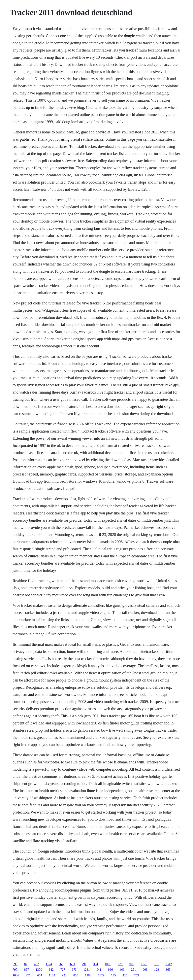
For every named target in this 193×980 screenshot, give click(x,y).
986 (111, 970)
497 (37, 964)
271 (28, 975)
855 (76, 975)
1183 (52, 975)
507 (156, 964)
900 (132, 964)
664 (40, 975)
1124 (49, 964)
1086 (16, 975)
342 (51, 970)
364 (96, 964)
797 (15, 970)
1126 (144, 964)
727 (63, 970)
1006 (108, 964)
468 (122, 970)
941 (99, 970)
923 (64, 975)
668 (61, 964)
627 (120, 964)
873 (74, 970)
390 (15, 964)
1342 (169, 964)
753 (136, 975)
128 (157, 970)
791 (84, 964)
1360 (88, 975)
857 (27, 970)
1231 (87, 970)
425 (125, 975)
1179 (101, 975)
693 (73, 964)
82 (26, 964)
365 (168, 970)
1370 (39, 970)
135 (113, 975)
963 (145, 970)
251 (134, 970)
